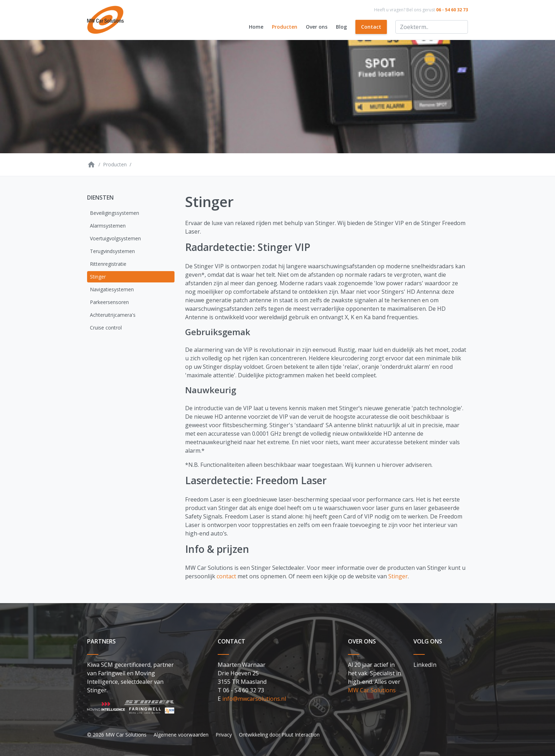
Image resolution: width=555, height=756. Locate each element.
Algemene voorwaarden (181, 735)
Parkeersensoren (109, 302)
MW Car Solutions (372, 690)
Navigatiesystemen (112, 289)
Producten (285, 27)
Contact (371, 27)
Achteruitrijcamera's (113, 315)
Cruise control (106, 328)
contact (226, 576)
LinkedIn (425, 665)
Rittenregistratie (108, 264)
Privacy (224, 735)
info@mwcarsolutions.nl (254, 699)
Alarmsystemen (108, 226)
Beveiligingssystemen (115, 213)
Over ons (317, 27)
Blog (341, 27)
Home (256, 27)
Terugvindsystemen (112, 251)
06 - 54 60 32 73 (452, 10)
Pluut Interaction (301, 735)
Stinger (98, 277)
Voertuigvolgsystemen (115, 238)
